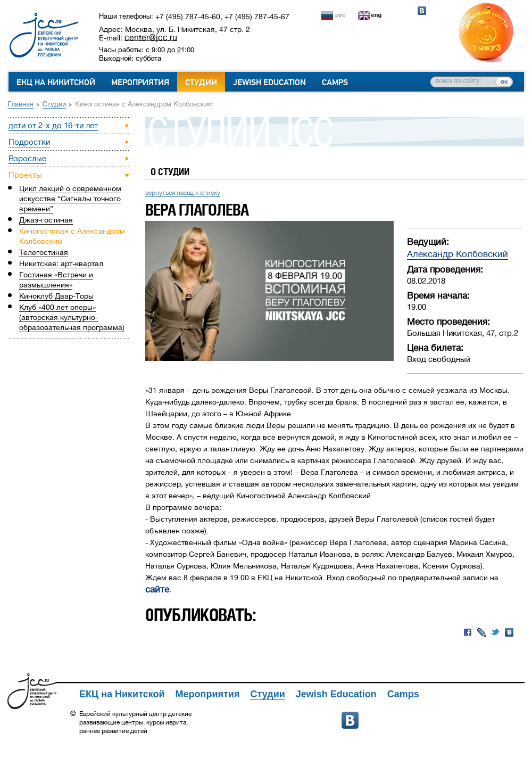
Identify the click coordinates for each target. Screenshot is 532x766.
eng (377, 15)
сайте (157, 589)
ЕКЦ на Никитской (56, 83)
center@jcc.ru (151, 37)
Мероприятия (140, 83)
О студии (170, 172)
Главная (20, 104)
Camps (335, 83)
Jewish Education (269, 83)
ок (504, 81)
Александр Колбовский (458, 254)
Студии (201, 83)
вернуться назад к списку (183, 193)
